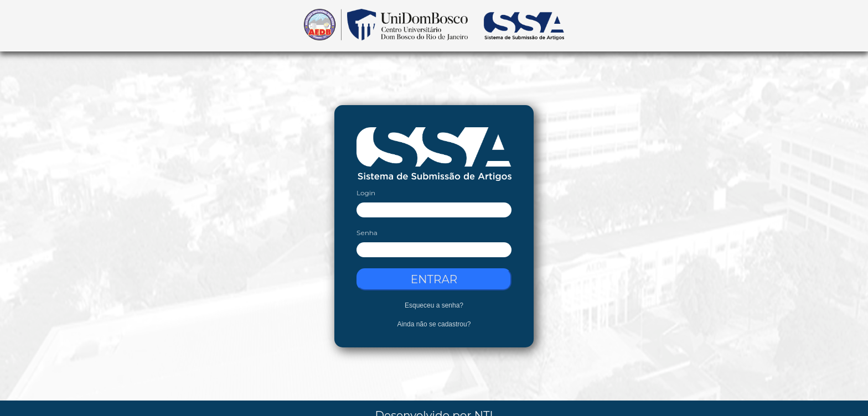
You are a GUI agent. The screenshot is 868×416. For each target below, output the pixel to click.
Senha (367, 233)
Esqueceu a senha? (434, 305)
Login (366, 193)
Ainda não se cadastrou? (434, 324)
